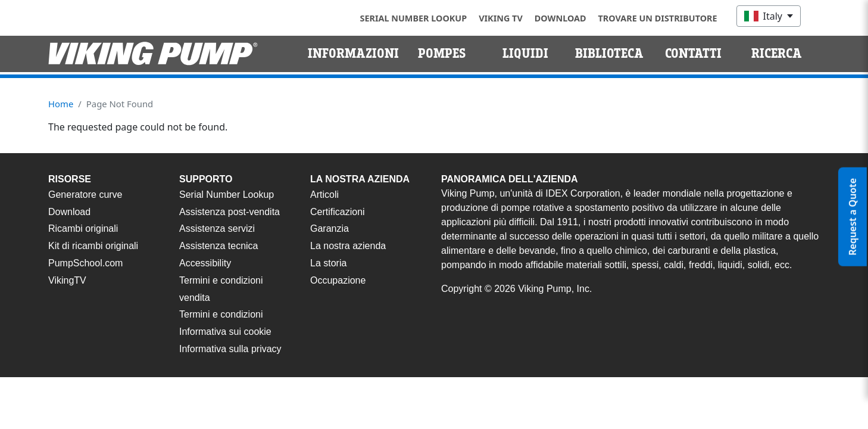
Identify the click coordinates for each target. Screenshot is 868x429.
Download (561, 18)
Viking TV (501, 18)
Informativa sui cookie (225, 332)
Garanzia (330, 229)
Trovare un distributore (658, 18)
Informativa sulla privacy (230, 349)
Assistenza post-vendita (230, 212)
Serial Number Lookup (414, 18)
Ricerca (777, 54)
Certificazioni (338, 212)
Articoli (324, 195)
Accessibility (205, 263)
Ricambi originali (83, 229)
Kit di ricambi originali (93, 246)
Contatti (693, 54)
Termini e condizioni (221, 314)
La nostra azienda (348, 246)
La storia (328, 263)
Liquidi (525, 54)
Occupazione (338, 280)
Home (61, 104)
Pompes (442, 54)
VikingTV (67, 280)
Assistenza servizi (217, 229)
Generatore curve (85, 195)
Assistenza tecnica (219, 246)
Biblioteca (609, 54)
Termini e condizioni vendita (221, 289)
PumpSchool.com (85, 263)
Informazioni (353, 54)
